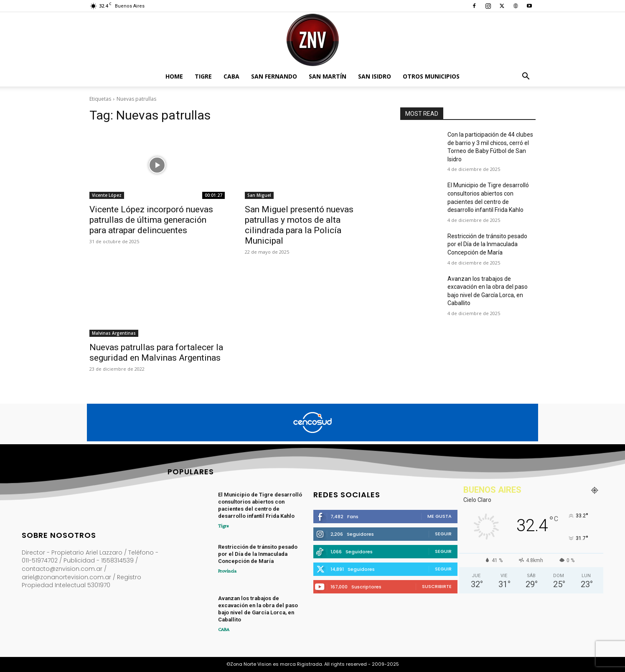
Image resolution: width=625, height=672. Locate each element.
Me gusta (440, 516)
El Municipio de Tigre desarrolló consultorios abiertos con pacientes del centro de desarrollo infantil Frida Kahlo (260, 505)
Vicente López (107, 195)
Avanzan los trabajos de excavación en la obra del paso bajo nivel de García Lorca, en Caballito (258, 609)
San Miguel (259, 195)
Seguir (443, 534)
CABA (231, 76)
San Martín (328, 76)
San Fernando (274, 76)
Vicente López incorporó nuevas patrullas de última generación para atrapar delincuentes (151, 220)
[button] (526, 77)
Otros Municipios (431, 76)
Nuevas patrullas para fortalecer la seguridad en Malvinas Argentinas (156, 353)
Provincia (227, 571)
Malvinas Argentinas (114, 333)
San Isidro (375, 76)
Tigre (203, 76)
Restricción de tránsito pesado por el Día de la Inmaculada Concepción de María (487, 244)
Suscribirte (437, 586)
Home (174, 76)
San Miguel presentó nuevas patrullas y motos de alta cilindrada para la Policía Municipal (299, 225)
